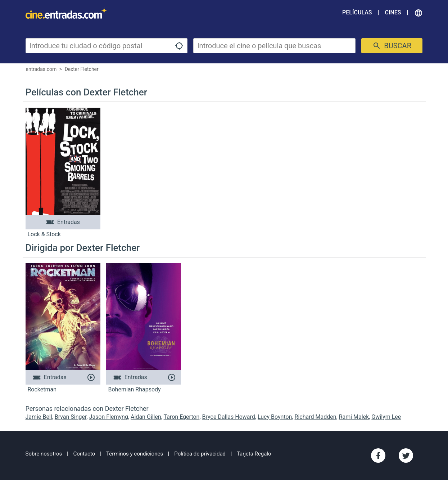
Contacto (84, 454)
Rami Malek (354, 417)
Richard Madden (316, 417)
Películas (357, 12)
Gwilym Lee (386, 417)
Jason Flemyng (109, 417)
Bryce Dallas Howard (229, 417)
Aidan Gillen (146, 417)
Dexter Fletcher (82, 69)
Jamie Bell (39, 417)
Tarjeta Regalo (254, 454)
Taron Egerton (182, 417)
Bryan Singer (71, 417)
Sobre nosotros (44, 454)
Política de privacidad (200, 454)
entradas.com (41, 69)
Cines (393, 12)
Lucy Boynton (275, 417)
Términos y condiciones (135, 454)
